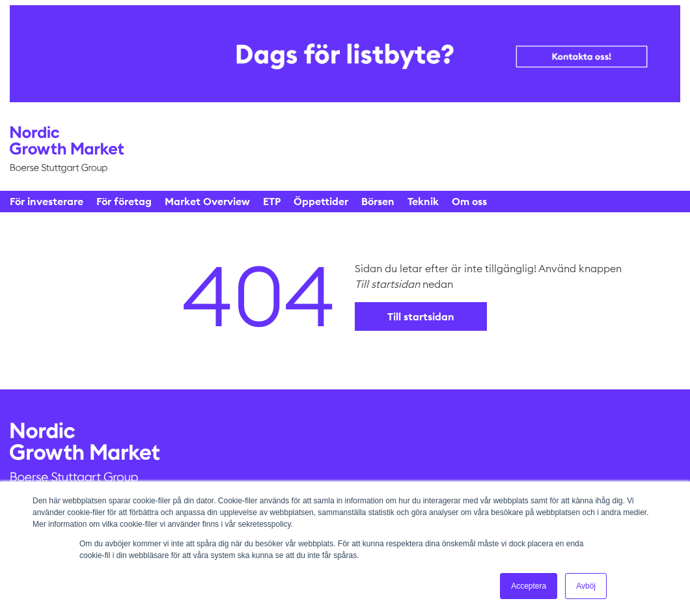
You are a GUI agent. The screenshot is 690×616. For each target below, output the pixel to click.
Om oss (469, 201)
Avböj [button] (586, 586)
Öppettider (321, 201)
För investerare (47, 201)
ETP (272, 201)
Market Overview (207, 201)
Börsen (378, 201)
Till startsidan (421, 316)
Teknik (423, 201)
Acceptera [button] (529, 586)
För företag (124, 201)
